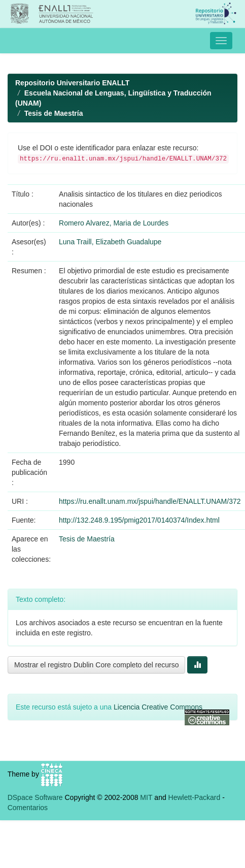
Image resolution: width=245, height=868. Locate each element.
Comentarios (28, 808)
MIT (146, 797)
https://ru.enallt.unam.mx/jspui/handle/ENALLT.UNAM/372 (150, 501)
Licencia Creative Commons (158, 707)
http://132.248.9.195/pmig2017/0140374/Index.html (139, 520)
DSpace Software (35, 797)
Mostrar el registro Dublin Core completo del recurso (96, 665)
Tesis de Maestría (54, 113)
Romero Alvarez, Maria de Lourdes (114, 223)
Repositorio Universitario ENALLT (72, 83)
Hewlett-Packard (195, 797)
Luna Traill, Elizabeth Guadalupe (110, 242)
